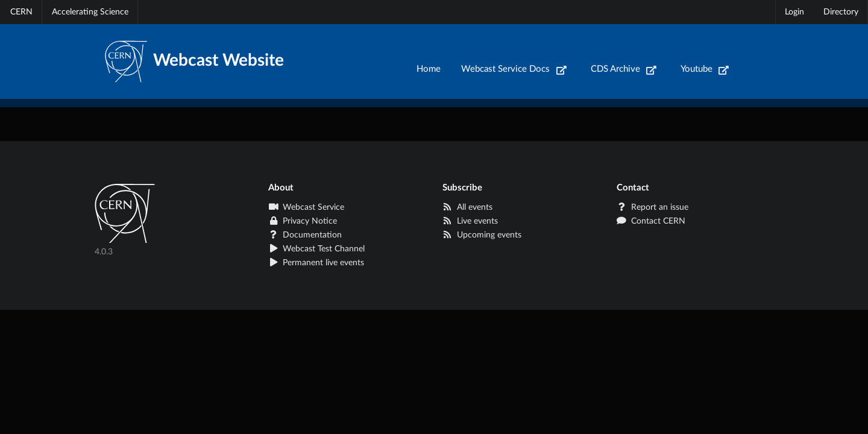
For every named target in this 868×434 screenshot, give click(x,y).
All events (467, 207)
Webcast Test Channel (316, 249)
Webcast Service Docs (514, 69)
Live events (470, 221)
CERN (21, 12)
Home (429, 69)
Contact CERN (651, 221)
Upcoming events (482, 235)
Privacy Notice (303, 221)
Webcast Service (306, 207)
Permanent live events (316, 263)
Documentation (305, 235)
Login (794, 12)
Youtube (705, 69)
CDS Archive (624, 69)
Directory (841, 12)
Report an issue (653, 207)
